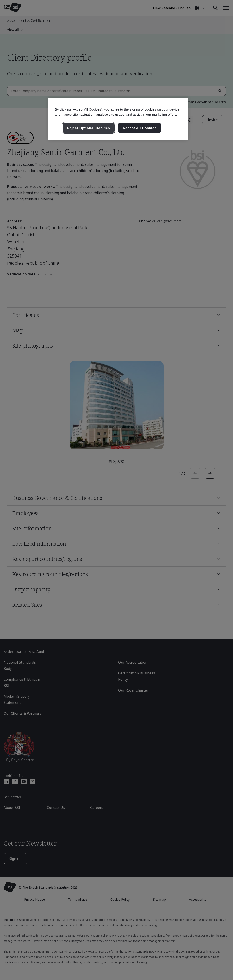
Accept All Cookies (140, 128)
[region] (118, 119)
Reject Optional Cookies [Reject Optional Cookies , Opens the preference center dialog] (89, 128)
